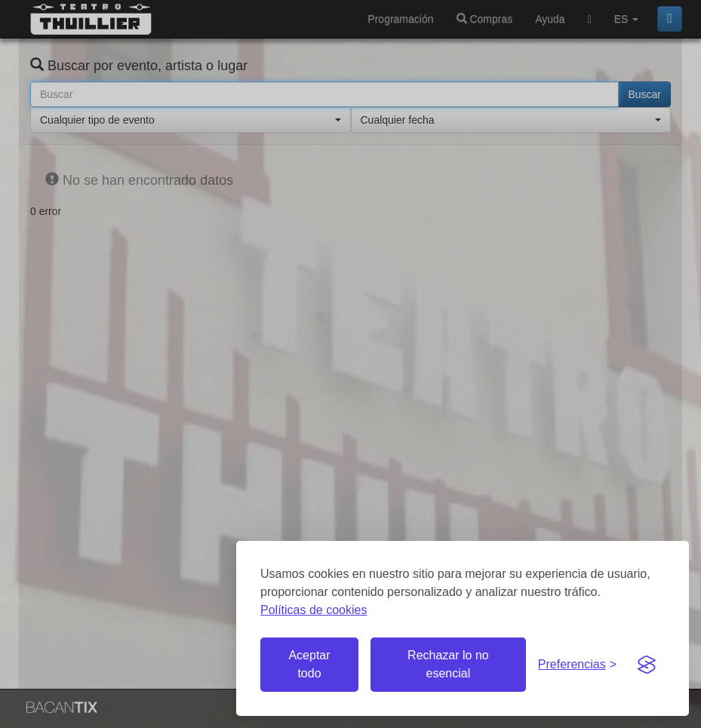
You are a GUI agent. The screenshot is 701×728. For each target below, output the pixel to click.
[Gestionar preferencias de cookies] (577, 665)
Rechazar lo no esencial (448, 664)
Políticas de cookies (314, 610)
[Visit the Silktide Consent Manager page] (647, 665)
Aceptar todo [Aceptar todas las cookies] (309, 664)
